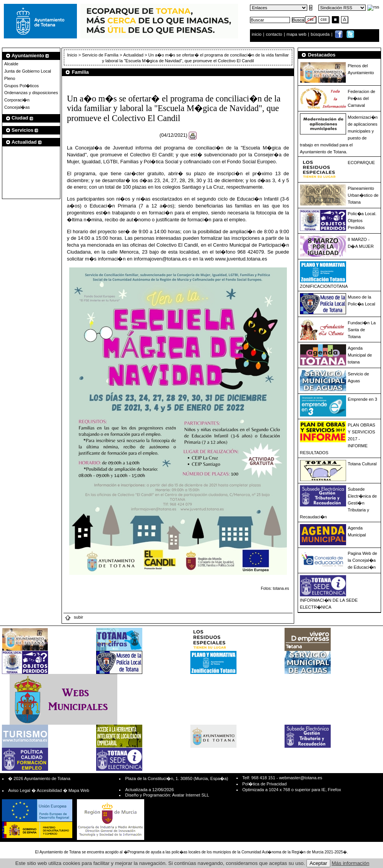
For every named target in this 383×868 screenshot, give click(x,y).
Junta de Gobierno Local (28, 71)
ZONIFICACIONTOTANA (324, 286)
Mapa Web (79, 790)
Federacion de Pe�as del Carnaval (361, 98)
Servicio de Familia (100, 55)
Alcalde (11, 64)
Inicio (72, 55)
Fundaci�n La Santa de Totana (362, 330)
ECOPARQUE (361, 163)
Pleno (10, 78)
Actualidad (133, 55)
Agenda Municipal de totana (360, 355)
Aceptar (318, 863)
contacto (274, 34)
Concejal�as (17, 107)
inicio (257, 34)
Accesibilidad (49, 790)
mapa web (297, 34)
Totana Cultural (362, 464)
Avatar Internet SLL (190, 795)
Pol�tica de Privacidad (264, 784)
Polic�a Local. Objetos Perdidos (362, 221)
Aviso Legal (19, 790)
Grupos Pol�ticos (22, 86)
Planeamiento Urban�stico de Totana (363, 195)
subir (74, 617)
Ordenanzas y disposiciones (31, 93)
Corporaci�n (17, 100)
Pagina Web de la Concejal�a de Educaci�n (362, 560)
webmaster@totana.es (301, 778)
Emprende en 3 (362, 399)
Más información (351, 863)
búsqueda (321, 34)
